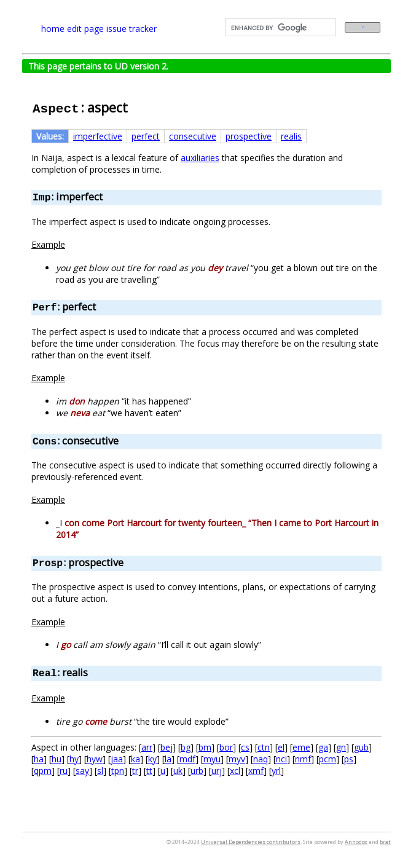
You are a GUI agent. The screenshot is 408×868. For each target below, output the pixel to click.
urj (217, 771)
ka (135, 759)
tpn (118, 771)
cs (245, 747)
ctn (264, 747)
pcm (328, 759)
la (168, 759)
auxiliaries (200, 158)
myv (237, 759)
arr (147, 747)
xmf (256, 771)
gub (361, 747)
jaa (117, 759)
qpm (43, 771)
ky (152, 759)
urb (197, 771)
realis (291, 136)
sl (100, 771)
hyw (95, 759)
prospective (249, 136)
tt (149, 771)
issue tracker (131, 29)
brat (385, 842)
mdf (187, 759)
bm (205, 747)
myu (212, 759)
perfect (146, 136)
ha (39, 759)
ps (349, 759)
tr (135, 771)
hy (74, 759)
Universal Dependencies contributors (251, 842)
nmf (303, 759)
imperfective (98, 136)
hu (57, 759)
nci (281, 759)
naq (261, 759)
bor (226, 747)
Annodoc (356, 842)
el (281, 747)
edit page (85, 29)
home (53, 29)
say (82, 771)
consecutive (193, 136)
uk (178, 771)
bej (167, 747)
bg (186, 747)
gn (341, 747)
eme (301, 747)
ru (64, 771)
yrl (276, 771)
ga (323, 747)
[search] (279, 28)
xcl (235, 771)
